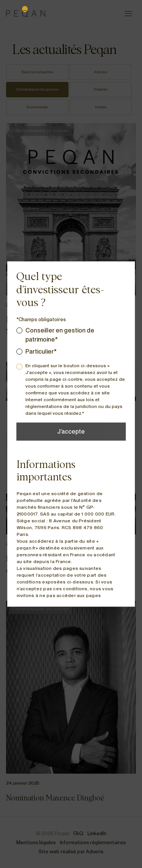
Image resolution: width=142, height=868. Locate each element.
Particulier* (41, 351)
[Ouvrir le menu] (128, 14)
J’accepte (71, 431)
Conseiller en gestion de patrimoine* (60, 335)
